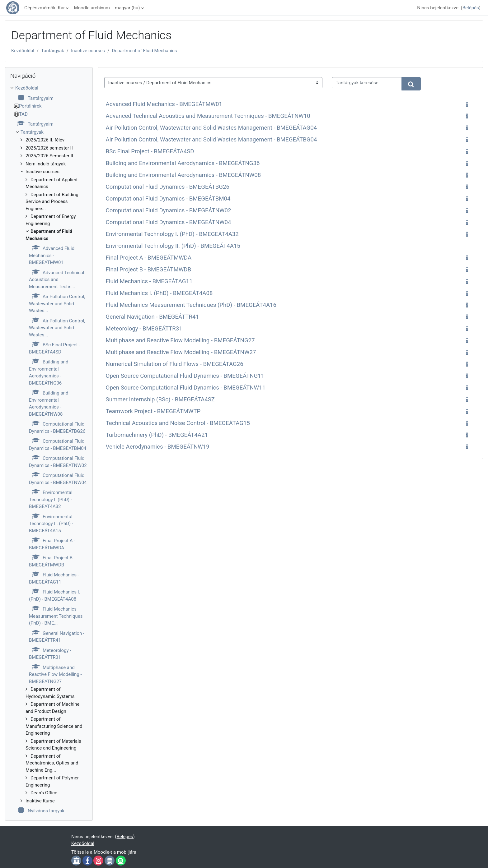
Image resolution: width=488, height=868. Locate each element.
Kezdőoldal (23, 51)
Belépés (471, 8)
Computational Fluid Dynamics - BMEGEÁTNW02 (169, 210)
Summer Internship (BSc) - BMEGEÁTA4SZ (160, 399)
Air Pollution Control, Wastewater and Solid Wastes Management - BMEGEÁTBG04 (211, 140)
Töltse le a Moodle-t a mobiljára (104, 852)
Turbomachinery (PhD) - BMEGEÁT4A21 (157, 435)
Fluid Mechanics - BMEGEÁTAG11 (149, 281)
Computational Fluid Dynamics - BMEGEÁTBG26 (168, 187)
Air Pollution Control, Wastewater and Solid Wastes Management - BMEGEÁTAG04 (211, 128)
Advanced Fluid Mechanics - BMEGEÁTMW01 (164, 104)
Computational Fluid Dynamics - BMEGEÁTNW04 (169, 222)
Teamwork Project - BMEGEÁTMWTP (153, 411)
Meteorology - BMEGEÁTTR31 (144, 329)
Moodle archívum (92, 8)
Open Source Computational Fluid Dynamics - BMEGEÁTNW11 (186, 388)
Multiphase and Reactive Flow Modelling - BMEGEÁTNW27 (181, 352)
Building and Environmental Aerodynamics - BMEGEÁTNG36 (183, 163)
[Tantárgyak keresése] (367, 83)
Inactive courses (88, 51)
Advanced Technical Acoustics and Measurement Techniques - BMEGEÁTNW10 (208, 116)
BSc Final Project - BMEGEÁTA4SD (150, 151)
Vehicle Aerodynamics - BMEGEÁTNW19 (158, 447)
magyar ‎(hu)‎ (127, 8)
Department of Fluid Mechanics (144, 51)
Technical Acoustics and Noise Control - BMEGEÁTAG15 (178, 423)
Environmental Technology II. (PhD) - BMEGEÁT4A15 (173, 246)
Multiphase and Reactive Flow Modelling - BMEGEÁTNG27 (180, 340)
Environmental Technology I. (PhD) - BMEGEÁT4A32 (172, 234)
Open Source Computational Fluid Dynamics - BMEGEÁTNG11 (185, 376)
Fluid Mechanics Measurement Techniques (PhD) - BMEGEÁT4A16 (191, 305)
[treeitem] (49, 450)
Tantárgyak (53, 51)
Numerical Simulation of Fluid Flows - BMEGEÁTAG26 (175, 364)
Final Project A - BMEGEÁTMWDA (149, 258)
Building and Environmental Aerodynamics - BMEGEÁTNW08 (183, 175)
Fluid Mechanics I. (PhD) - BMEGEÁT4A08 (159, 293)
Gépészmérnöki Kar (45, 8)
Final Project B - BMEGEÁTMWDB (149, 270)
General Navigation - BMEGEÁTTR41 (152, 317)
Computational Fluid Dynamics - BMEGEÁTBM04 (168, 199)
